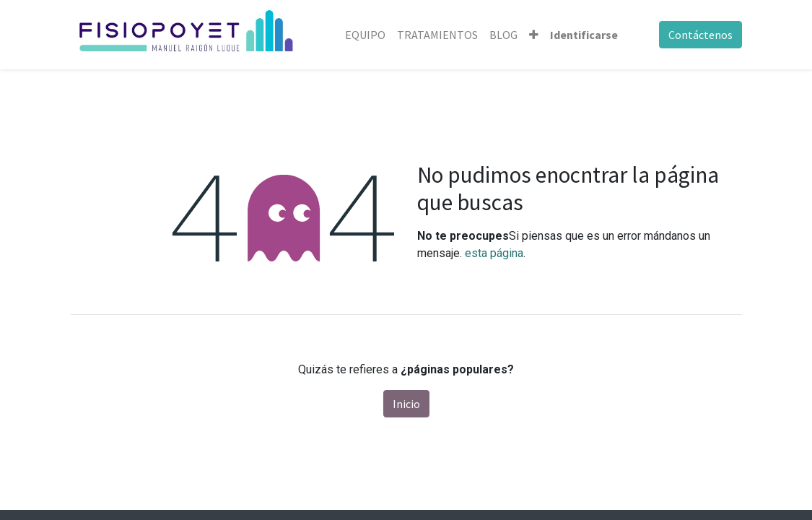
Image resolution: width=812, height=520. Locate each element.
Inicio (406, 404)
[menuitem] (365, 35)
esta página (494, 253)
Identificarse (584, 35)
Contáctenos (700, 35)
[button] (534, 35)
